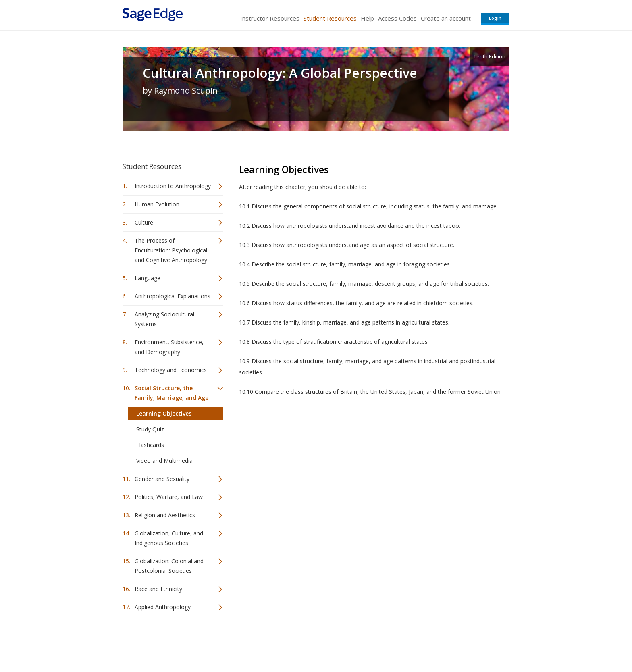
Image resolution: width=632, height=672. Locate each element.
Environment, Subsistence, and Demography (169, 347)
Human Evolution (157, 204)
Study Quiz (150, 429)
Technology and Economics (171, 370)
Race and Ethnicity (158, 589)
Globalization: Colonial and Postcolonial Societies (169, 566)
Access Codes (397, 18)
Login (495, 18)
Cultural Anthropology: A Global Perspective (280, 73)
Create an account (446, 18)
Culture (144, 222)
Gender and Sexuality (162, 479)
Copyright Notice (411, 642)
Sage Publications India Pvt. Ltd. (239, 642)
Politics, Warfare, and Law (169, 497)
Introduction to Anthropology (173, 186)
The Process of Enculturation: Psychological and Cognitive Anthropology (171, 250)
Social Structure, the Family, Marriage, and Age (172, 393)
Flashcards (150, 445)
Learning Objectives (164, 413)
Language (148, 278)
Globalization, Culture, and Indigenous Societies (169, 538)
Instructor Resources (270, 18)
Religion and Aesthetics (165, 515)
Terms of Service (362, 642)
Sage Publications (168, 642)
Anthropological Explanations (173, 296)
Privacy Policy (456, 642)
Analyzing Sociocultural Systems (164, 319)
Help (367, 18)
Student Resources (330, 18)
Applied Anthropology (163, 607)
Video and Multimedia (164, 461)
